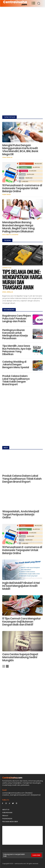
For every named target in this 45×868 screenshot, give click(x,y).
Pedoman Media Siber (10, 822)
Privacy (5, 816)
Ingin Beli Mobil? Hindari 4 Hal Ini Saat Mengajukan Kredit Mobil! (21, 586)
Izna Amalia (7, 157)
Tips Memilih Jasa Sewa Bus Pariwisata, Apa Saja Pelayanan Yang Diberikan (17, 350)
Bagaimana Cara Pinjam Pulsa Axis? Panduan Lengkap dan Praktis (17, 318)
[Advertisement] (22, 30)
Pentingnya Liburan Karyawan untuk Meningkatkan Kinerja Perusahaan (15, 334)
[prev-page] (4, 666)
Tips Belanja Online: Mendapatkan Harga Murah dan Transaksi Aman (22, 279)
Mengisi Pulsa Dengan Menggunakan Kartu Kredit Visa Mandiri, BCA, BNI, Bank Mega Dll (20, 150)
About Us (6, 810)
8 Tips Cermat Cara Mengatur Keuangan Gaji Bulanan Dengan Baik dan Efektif (21, 622)
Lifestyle (7, 268)
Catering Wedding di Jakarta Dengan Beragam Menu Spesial (16, 365)
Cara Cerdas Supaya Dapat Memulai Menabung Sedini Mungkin (20, 657)
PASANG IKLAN (7, 819)
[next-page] (7, 666)
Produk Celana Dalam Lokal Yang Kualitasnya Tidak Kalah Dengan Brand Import (16, 380)
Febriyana (7, 195)
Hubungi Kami (7, 813)
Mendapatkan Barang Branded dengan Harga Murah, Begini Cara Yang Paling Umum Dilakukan (18, 227)
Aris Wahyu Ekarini (10, 235)
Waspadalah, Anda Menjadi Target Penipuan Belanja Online (21, 514)
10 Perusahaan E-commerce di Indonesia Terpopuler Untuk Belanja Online (22, 188)
